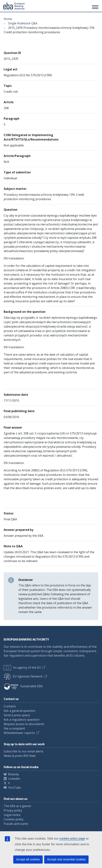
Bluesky (14, 774)
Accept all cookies (28, 859)
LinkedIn (14, 779)
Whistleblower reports (19, 733)
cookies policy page (72, 839)
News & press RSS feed (20, 756)
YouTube (14, 787)
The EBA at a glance (17, 806)
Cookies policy (14, 819)
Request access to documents (24, 724)
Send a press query (17, 715)
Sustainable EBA (23, 686)
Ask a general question (20, 711)
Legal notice (12, 815)
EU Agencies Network (23, 676)
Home (8, 19)
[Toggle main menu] (95, 7)
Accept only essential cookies (66, 859)
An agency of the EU (22, 667)
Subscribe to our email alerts (24, 751)
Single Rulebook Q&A (23, 23)
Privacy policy (13, 810)
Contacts (10, 706)
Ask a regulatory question (22, 720)
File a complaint (14, 728)
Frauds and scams (16, 824)
